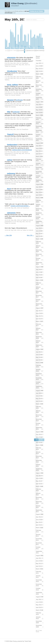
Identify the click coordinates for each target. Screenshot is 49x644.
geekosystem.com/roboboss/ (22, 150)
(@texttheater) (24, 3)
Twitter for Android (10, 66)
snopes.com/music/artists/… (20, 206)
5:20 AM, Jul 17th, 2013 (12, 92)
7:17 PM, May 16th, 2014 (12, 77)
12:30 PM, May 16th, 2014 (12, 181)
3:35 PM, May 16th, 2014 (12, 104)
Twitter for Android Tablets (12, 95)
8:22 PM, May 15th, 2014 (12, 152)
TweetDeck (25, 63)
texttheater (19, 100)
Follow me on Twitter (37, 11)
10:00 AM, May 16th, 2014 (12, 230)
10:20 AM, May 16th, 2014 (12, 220)
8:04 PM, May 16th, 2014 (12, 63)
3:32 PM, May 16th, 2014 (12, 117)
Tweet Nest (28, 641)
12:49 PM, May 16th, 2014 (12, 165)
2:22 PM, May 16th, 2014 (12, 138)
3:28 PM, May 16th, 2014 (12, 129)
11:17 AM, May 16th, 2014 (12, 196)
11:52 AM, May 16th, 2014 (12, 208)
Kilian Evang (13, 641)
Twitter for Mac (26, 104)
